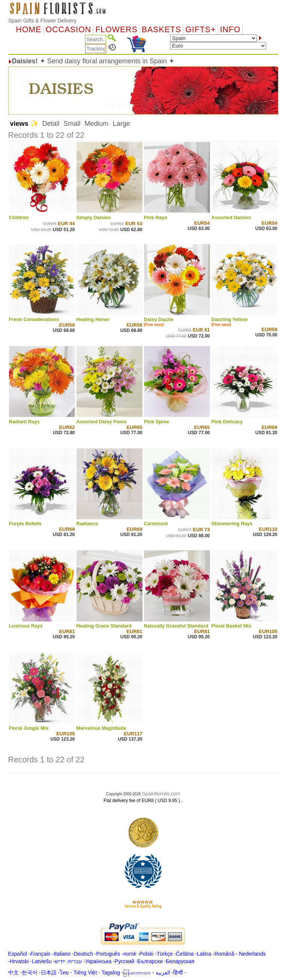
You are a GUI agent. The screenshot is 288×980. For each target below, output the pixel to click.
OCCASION (69, 30)
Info (230, 30)
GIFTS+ (200, 30)
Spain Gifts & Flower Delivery (42, 21)
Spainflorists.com (161, 794)
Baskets (161, 30)
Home (29, 30)
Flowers (116, 30)
